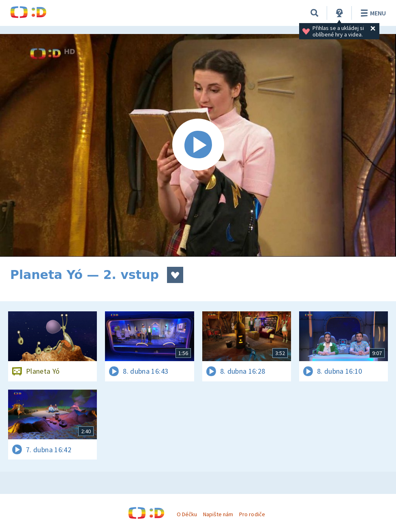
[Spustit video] (198, 145)
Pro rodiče (252, 514)
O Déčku (187, 514)
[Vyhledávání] (315, 13)
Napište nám (218, 514)
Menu (372, 13)
